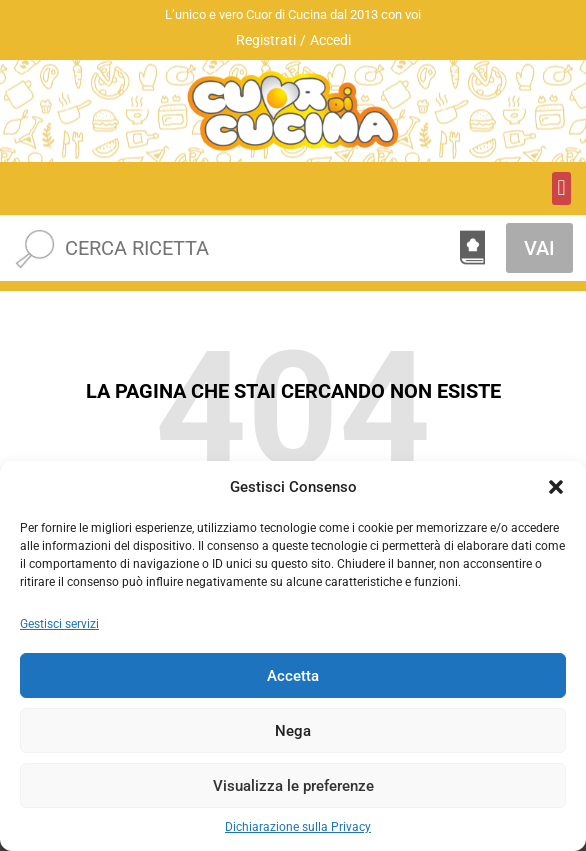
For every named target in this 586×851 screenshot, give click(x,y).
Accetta (293, 676)
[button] (556, 487)
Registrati (266, 40)
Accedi (330, 40)
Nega (293, 731)
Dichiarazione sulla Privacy (298, 827)
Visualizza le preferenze (293, 786)
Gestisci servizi (59, 624)
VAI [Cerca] (539, 248)
